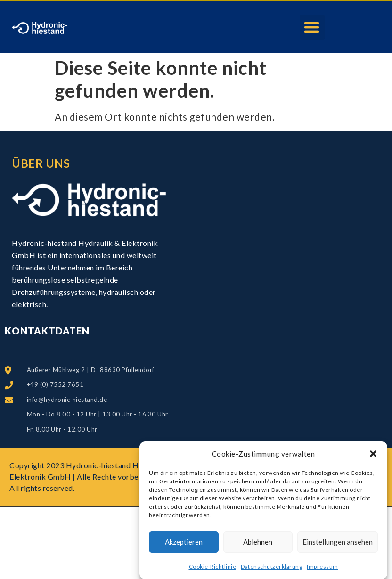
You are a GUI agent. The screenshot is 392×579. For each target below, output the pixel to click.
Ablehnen (258, 544)
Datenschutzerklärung (271, 568)
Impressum (323, 568)
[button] (373, 456)
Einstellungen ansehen (338, 544)
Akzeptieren (184, 544)
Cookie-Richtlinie (213, 568)
